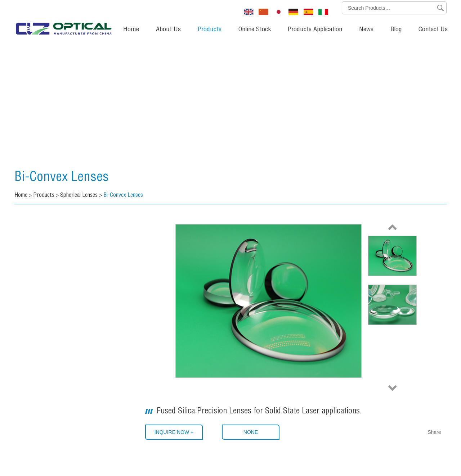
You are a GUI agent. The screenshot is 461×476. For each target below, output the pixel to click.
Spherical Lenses (79, 196)
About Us (168, 30)
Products (210, 30)
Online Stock (255, 30)
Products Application (315, 30)
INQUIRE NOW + (174, 432)
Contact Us (433, 30)
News (366, 30)
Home (131, 30)
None (251, 432)
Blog (396, 30)
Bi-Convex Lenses (62, 178)
